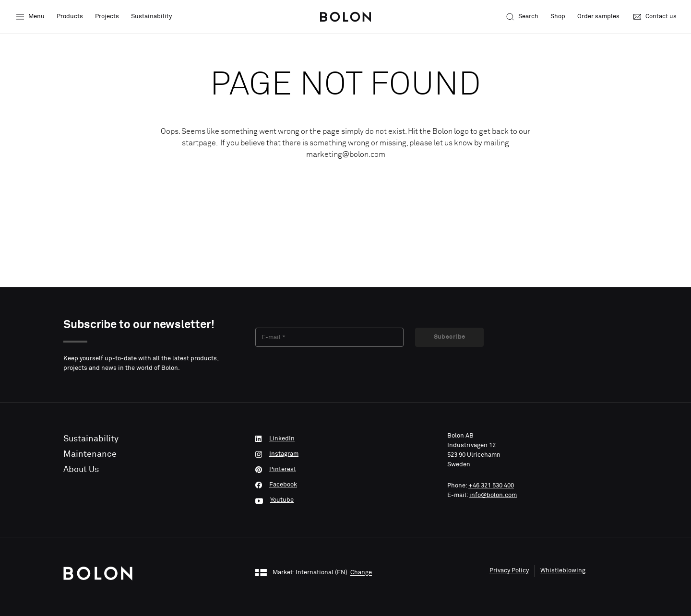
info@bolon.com (493, 495)
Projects (107, 17)
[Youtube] (345, 500)
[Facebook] (345, 485)
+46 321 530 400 (491, 486)
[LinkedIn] (345, 439)
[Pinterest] (345, 470)
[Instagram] (345, 454)
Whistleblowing (563, 571)
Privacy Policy (509, 571)
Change (361, 573)
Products (70, 17)
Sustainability (151, 17)
